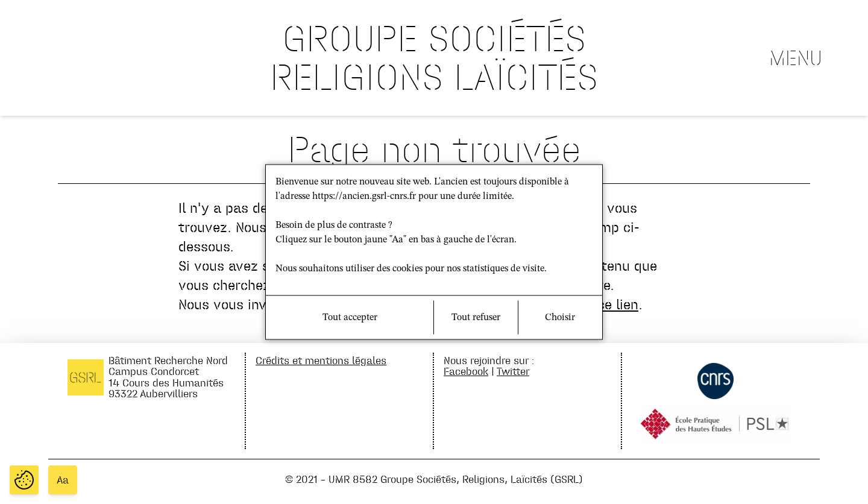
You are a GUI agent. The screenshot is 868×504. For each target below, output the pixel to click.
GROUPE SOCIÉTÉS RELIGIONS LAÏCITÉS (434, 58)
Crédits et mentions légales (321, 360)
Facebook (466, 371)
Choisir (560, 318)
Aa (63, 480)
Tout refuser (476, 318)
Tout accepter (350, 318)
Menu (796, 58)
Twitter (513, 371)
